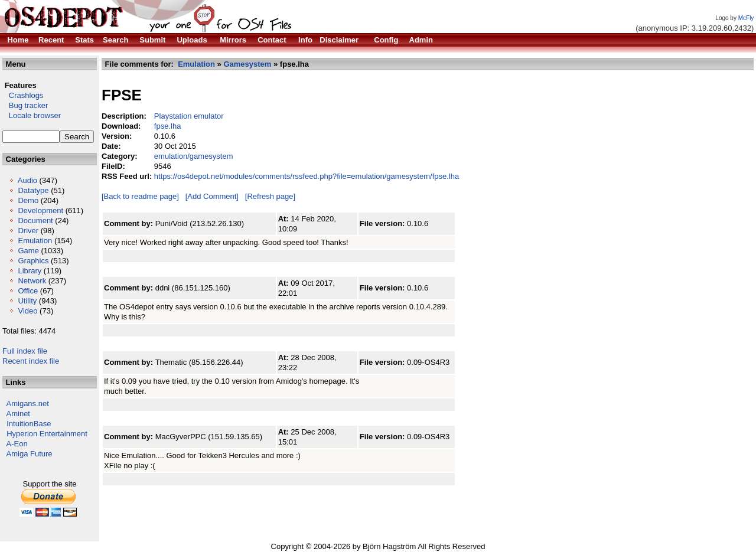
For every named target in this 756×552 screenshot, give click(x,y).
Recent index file (31, 361)
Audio (27, 180)
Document (35, 221)
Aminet (18, 414)
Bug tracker (25, 105)
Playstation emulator (189, 116)
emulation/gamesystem (194, 156)
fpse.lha (168, 126)
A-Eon (17, 444)
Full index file (25, 351)
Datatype (33, 190)
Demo (28, 200)
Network (32, 281)
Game (28, 251)
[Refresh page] (270, 196)
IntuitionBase (29, 424)
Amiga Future (30, 454)
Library (30, 271)
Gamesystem (247, 64)
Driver (28, 231)
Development (40, 210)
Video (27, 311)
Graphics (33, 261)
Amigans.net (28, 404)
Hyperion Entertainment (47, 434)
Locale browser (32, 115)
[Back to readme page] (140, 196)
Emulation (35, 241)
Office (28, 291)
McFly (746, 18)
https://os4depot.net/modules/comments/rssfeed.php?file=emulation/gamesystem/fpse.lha (307, 176)
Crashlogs (23, 95)
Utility (27, 301)
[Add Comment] (212, 196)
